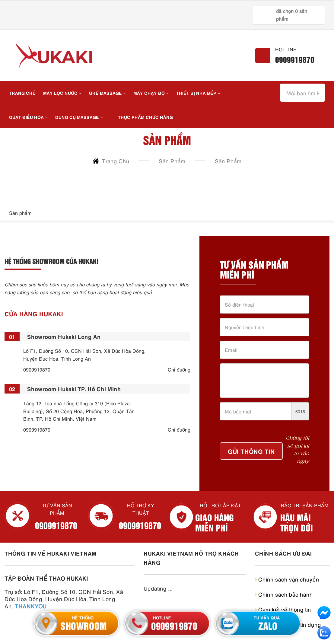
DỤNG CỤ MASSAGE (79, 117)
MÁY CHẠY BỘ (151, 93)
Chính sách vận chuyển (287, 579)
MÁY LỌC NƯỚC (62, 93)
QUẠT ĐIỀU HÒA (28, 117)
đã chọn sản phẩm (292, 15)
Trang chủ (22, 93)
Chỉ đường (179, 369)
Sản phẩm (228, 161)
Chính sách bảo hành (284, 594)
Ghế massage (107, 93)
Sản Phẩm (172, 161)
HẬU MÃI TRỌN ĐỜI (297, 522)
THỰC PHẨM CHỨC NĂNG (145, 117)
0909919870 (295, 59)
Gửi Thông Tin (251, 451)
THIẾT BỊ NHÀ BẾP (198, 93)
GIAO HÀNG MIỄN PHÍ (215, 522)
